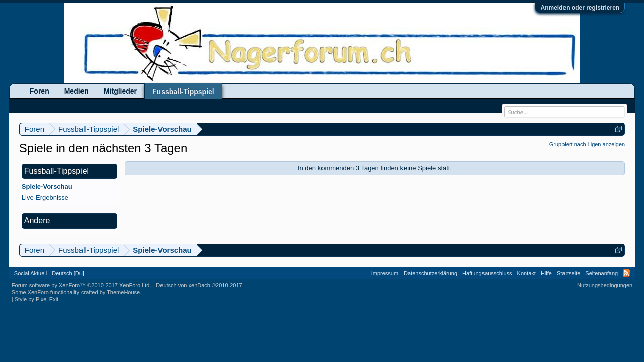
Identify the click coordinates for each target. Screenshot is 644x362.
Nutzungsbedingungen (605, 285)
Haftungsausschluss (487, 273)
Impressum (385, 273)
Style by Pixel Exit (36, 299)
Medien (76, 91)
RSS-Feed (626, 273)
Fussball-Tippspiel (183, 92)
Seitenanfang (601, 273)
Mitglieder (120, 91)
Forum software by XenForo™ (82, 285)
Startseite (569, 273)
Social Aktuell (30, 273)
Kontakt (527, 273)
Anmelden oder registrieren (580, 8)
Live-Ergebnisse (45, 197)
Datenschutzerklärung (430, 273)
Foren (39, 91)
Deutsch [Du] (68, 273)
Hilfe (546, 273)
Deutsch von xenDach (199, 285)
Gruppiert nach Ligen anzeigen (587, 144)
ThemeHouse (123, 292)
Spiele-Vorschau (47, 186)
